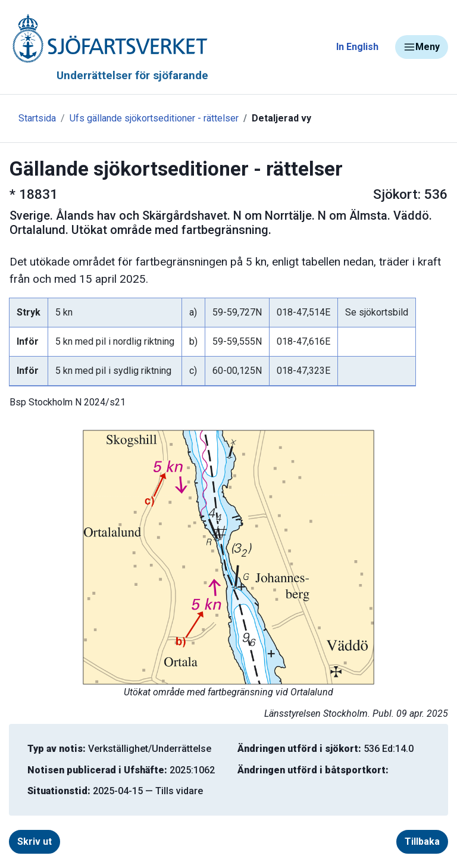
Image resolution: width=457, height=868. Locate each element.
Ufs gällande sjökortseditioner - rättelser (154, 118)
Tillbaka (422, 842)
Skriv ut (35, 842)
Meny (422, 47)
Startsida (37, 118)
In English (357, 47)
